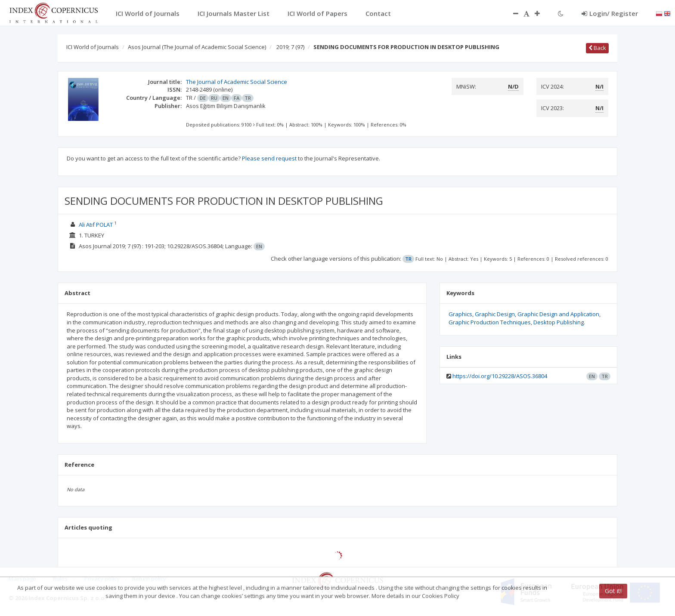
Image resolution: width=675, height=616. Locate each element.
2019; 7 (290, 47)
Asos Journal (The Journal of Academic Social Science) (197, 47)
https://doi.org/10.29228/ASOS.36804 (500, 376)
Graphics (460, 314)
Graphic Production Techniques (490, 322)
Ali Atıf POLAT (96, 225)
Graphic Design (495, 314)
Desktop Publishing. (559, 322)
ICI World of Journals (93, 47)
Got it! (613, 591)
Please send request (269, 158)
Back (597, 48)
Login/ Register (610, 13)
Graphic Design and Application (558, 314)
